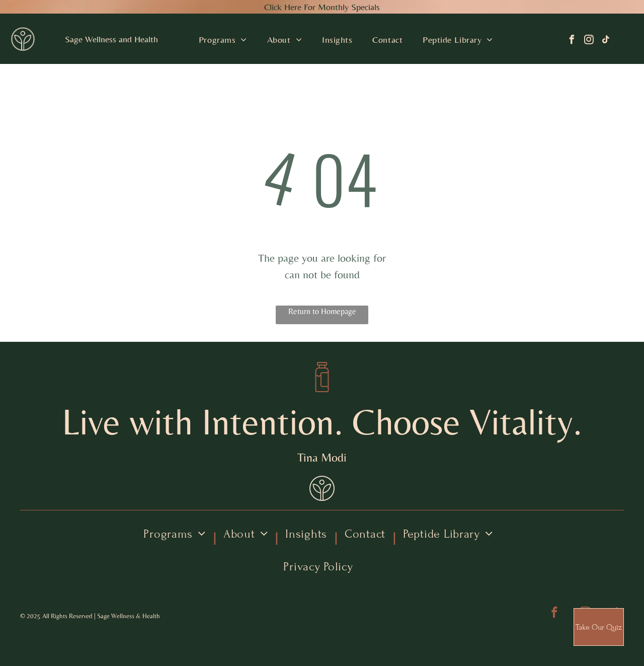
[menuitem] (223, 40)
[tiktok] (606, 41)
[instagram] (589, 41)
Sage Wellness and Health (111, 39)
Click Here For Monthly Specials (322, 7)
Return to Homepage (322, 311)
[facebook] (572, 41)
